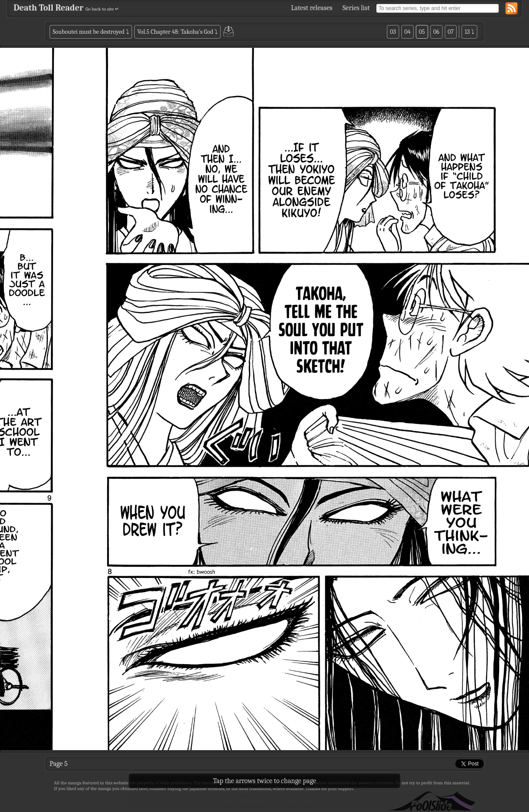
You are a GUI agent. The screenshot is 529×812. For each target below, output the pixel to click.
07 (451, 32)
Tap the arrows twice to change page (265, 800)
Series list (356, 8)
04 (407, 32)
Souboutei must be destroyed (89, 32)
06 (436, 32)
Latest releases (312, 8)
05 (422, 32)
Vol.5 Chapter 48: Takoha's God (175, 32)
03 (393, 32)
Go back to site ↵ (102, 9)
